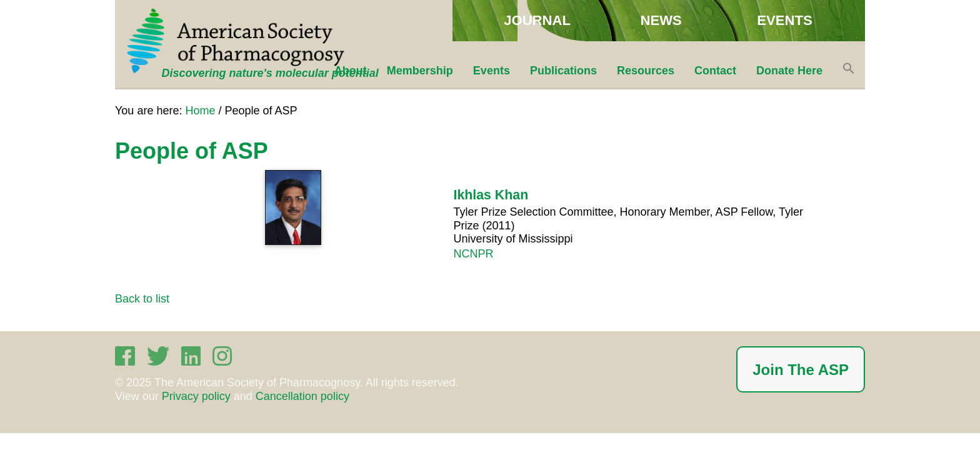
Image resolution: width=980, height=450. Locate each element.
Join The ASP (801, 370)
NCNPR (473, 254)
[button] (849, 71)
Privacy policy (196, 396)
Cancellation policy (302, 396)
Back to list (142, 299)
